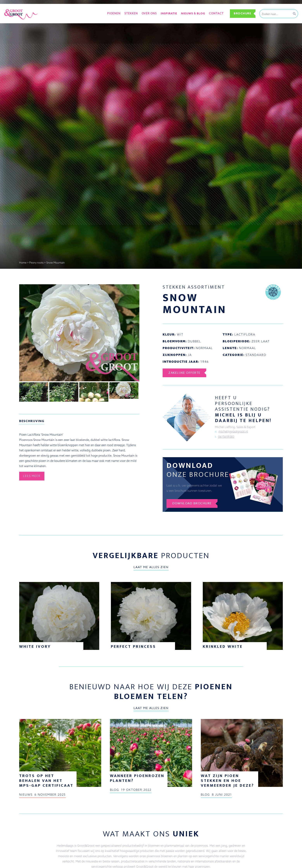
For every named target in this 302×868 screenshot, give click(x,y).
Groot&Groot (13, 8)
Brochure (242, 13)
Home (23, 263)
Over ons (149, 13)
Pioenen (114, 13)
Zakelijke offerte (184, 373)
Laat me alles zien (151, 567)
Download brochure (192, 503)
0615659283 (226, 437)
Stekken (131, 13)
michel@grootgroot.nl (233, 431)
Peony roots (36, 263)
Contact (216, 13)
